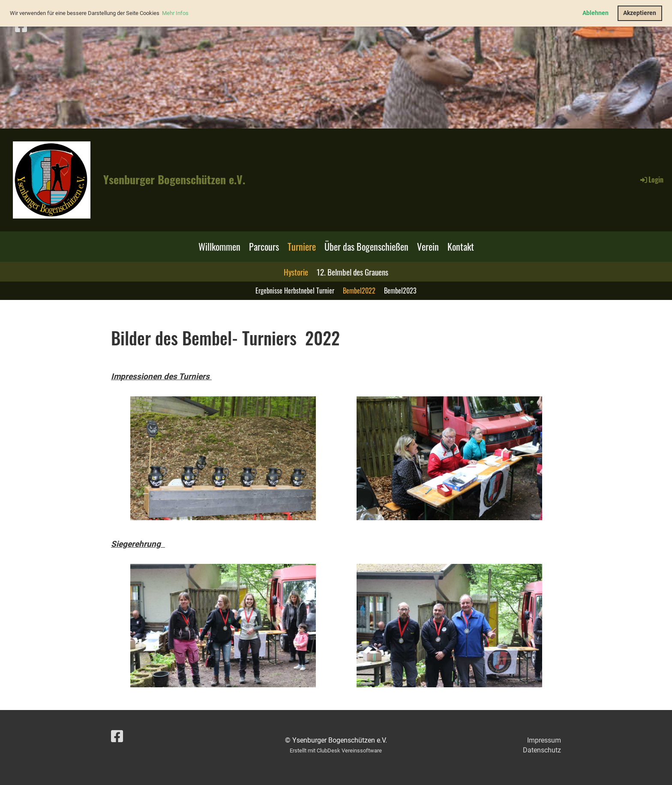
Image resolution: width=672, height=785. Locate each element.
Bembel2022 (359, 291)
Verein (428, 246)
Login (651, 180)
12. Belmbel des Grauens (352, 272)
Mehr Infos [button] (175, 13)
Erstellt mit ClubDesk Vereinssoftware (336, 751)
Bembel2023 (400, 291)
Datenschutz (542, 750)
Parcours (264, 246)
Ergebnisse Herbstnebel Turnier (295, 291)
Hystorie (296, 272)
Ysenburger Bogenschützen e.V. (174, 180)
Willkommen (219, 246)
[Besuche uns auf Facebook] (21, 27)
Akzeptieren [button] (640, 13)
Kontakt (461, 246)
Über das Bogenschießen (366, 246)
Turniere (302, 246)
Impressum (544, 740)
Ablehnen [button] (595, 13)
